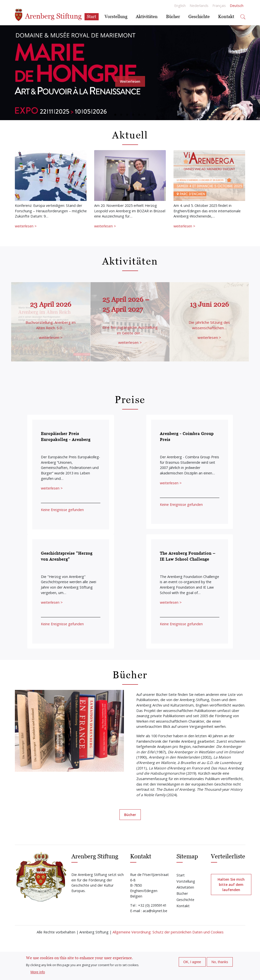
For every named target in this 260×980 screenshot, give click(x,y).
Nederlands (199, 6)
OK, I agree (192, 962)
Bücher (173, 16)
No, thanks (220, 962)
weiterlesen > (26, 226)
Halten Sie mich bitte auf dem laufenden (231, 885)
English (180, 6)
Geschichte (199, 16)
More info (38, 972)
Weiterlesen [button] (130, 81)
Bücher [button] (130, 815)
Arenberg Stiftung (48, 15)
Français (219, 6)
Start (91, 16)
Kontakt (226, 16)
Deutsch (237, 6)
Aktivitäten (147, 16)
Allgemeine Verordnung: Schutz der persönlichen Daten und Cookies (168, 932)
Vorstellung (116, 16)
